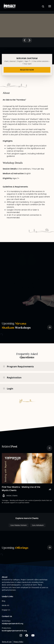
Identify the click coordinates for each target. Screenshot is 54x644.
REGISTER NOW (27, 70)
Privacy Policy (18, 642)
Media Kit (6, 605)
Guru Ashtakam (38, 525)
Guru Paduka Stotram (19, 525)
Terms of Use (7, 642)
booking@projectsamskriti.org (14, 631)
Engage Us (6, 610)
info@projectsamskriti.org (13, 623)
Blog (3, 601)
